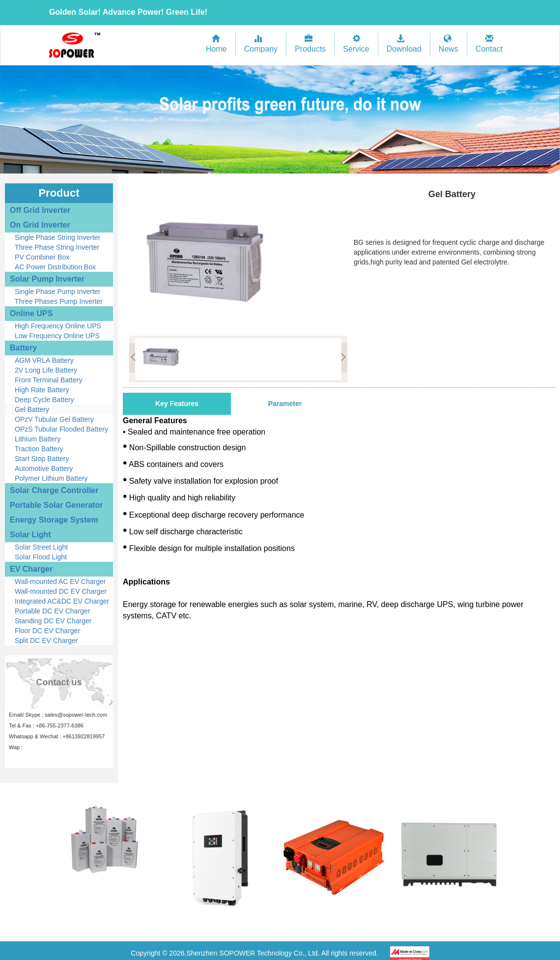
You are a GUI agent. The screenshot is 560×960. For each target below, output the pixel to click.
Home (216, 44)
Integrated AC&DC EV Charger (62, 601)
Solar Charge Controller (54, 490)
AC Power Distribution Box (55, 267)
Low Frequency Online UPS (57, 336)
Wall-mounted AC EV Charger (60, 582)
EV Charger (31, 569)
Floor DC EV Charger (47, 631)
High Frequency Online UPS (58, 326)
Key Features (177, 404)
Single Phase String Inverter (57, 237)
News (448, 44)
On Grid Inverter (40, 225)
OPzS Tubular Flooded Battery (61, 429)
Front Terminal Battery (48, 380)
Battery (23, 348)
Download (404, 44)
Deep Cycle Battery (44, 400)
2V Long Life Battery (46, 370)
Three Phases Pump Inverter (59, 301)
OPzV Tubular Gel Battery (54, 419)
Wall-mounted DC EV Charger (61, 591)
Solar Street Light (41, 547)
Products (310, 44)
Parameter (285, 404)
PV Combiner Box (42, 257)
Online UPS (31, 313)
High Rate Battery (42, 390)
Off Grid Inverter (40, 210)
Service (356, 44)
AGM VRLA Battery (44, 360)
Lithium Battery (38, 439)
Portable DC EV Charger (52, 611)
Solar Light (30, 535)
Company (261, 44)
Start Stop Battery (42, 459)
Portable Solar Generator (56, 505)
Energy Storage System (54, 520)
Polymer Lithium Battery (51, 478)
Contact (489, 44)
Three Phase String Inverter (57, 247)
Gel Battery (32, 409)
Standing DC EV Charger (53, 621)
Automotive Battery (44, 468)
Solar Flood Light (41, 557)
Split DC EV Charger (46, 640)
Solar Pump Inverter (47, 279)
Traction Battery (39, 449)
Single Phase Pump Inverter (57, 291)
